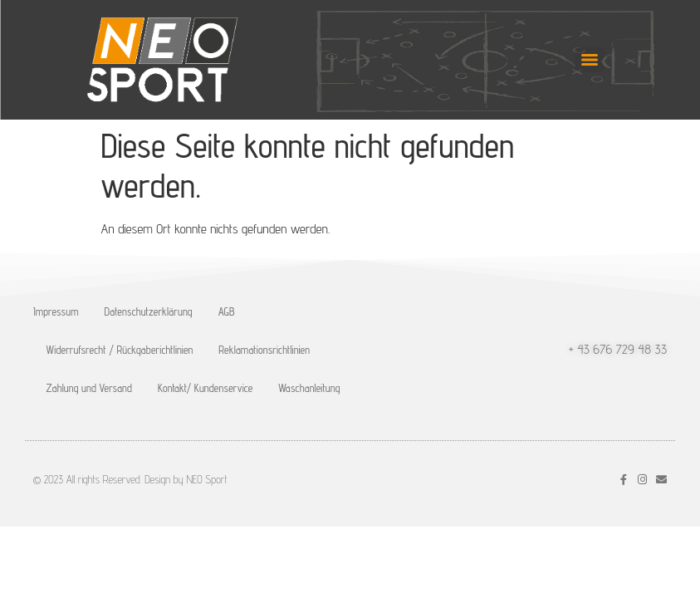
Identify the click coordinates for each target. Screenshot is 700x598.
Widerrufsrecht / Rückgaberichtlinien (120, 350)
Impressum (56, 311)
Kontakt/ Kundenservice (205, 388)
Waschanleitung (309, 388)
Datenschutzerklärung (149, 311)
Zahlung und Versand (90, 388)
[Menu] (590, 60)
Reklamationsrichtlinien (264, 350)
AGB (227, 311)
